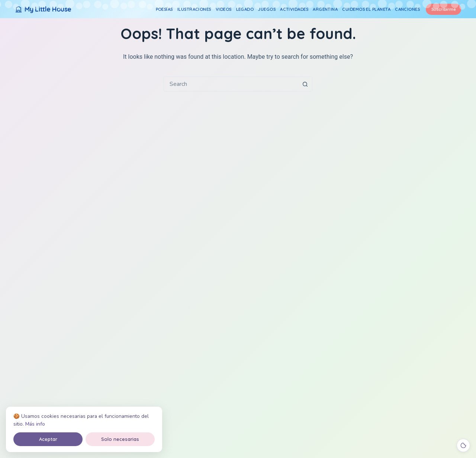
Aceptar (48, 439)
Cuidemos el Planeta (366, 9)
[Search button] (305, 84)
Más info (35, 424)
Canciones (407, 9)
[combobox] (231, 84)
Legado (245, 9)
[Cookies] (463, 445)
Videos (224, 9)
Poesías (164, 9)
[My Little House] (43, 9)
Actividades (294, 9)
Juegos (267, 9)
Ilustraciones (194, 9)
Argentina (325, 9)
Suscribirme (444, 9)
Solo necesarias (120, 439)
